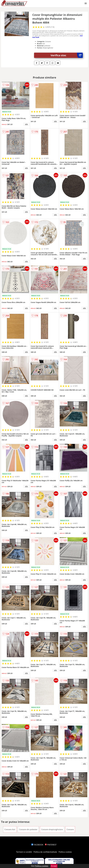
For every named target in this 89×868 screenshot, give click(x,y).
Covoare (70, 829)
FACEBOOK (37, 845)
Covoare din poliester (28, 829)
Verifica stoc (67, 55)
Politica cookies (65, 852)
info (26, 124)
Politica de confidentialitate (45, 852)
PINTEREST (51, 845)
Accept (54, 866)
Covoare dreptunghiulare (52, 829)
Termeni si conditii (24, 852)
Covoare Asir (10, 829)
